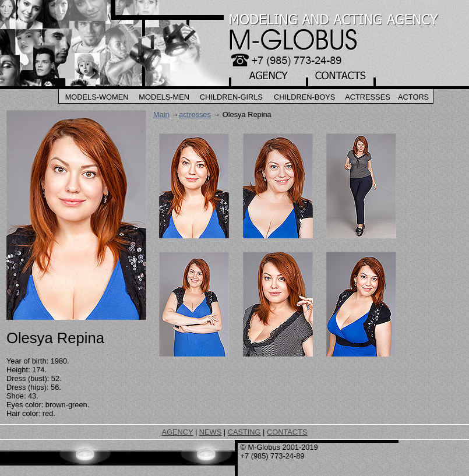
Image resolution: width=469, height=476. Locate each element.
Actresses (368, 97)
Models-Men (164, 97)
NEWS (210, 432)
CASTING (244, 432)
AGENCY (178, 432)
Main (161, 114)
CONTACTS (287, 432)
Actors (413, 97)
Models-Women (97, 97)
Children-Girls (231, 97)
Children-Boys (304, 97)
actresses (195, 114)
